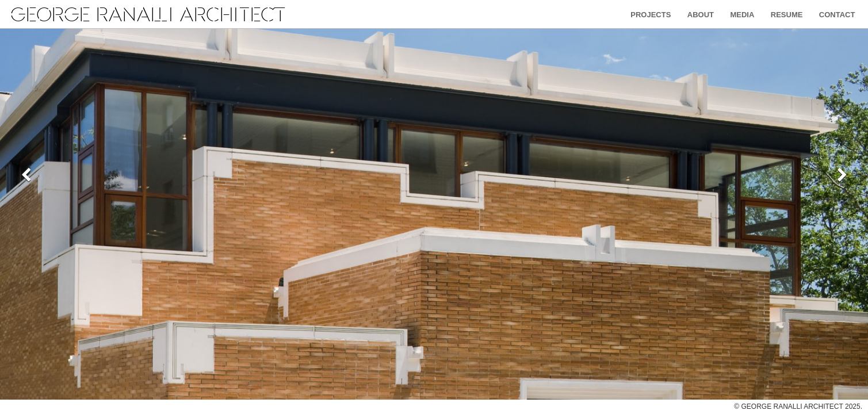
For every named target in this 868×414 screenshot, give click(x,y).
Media (742, 15)
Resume (787, 15)
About (701, 15)
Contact (837, 15)
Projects (651, 15)
